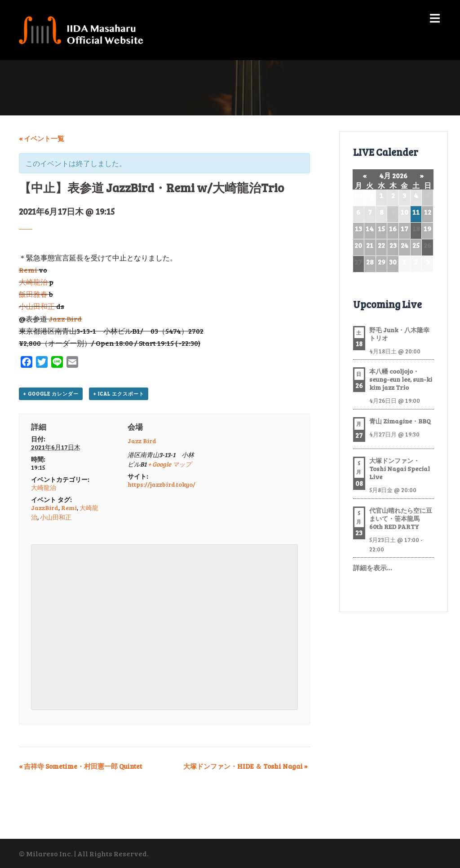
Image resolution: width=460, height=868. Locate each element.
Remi (28, 270)
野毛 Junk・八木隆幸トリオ (399, 334)
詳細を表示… (372, 568)
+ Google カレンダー (51, 394)
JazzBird (45, 508)
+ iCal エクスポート (119, 394)
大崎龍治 (33, 282)
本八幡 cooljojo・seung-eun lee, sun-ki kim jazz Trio (401, 379)
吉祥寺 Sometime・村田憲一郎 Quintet (80, 766)
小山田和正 (37, 306)
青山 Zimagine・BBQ (400, 421)
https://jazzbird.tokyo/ (161, 484)
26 (427, 245)
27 (358, 262)
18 (416, 228)
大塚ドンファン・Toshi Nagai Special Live (400, 469)
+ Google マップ (170, 464)
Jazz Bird (65, 319)
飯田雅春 (33, 294)
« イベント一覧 (42, 138)
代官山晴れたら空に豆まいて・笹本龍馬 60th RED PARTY (401, 518)
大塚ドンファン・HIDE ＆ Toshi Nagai (245, 766)
